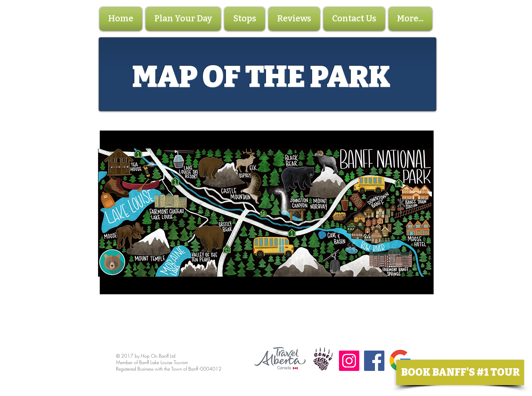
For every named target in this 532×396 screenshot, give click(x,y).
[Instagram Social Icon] (349, 361)
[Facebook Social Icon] (374, 361)
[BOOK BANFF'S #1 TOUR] (460, 372)
